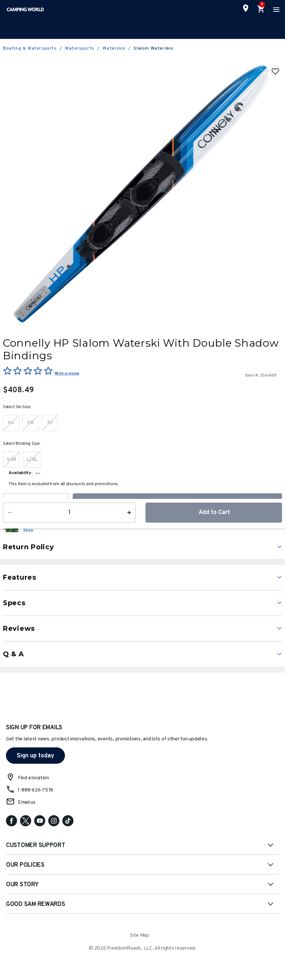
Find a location (33, 778)
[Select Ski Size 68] (30, 423)
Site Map (140, 935)
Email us (27, 802)
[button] (152, 527)
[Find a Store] (246, 8)
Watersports (80, 49)
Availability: (20, 473)
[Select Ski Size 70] (50, 423)
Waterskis (114, 49)
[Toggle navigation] (275, 9)
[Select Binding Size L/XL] (32, 460)
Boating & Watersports (30, 49)
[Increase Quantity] (64, 503)
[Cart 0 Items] (261, 9)
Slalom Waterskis (153, 49)
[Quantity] (36, 503)
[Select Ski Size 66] (11, 423)
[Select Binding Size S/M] (11, 460)
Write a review (67, 374)
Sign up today (35, 756)
